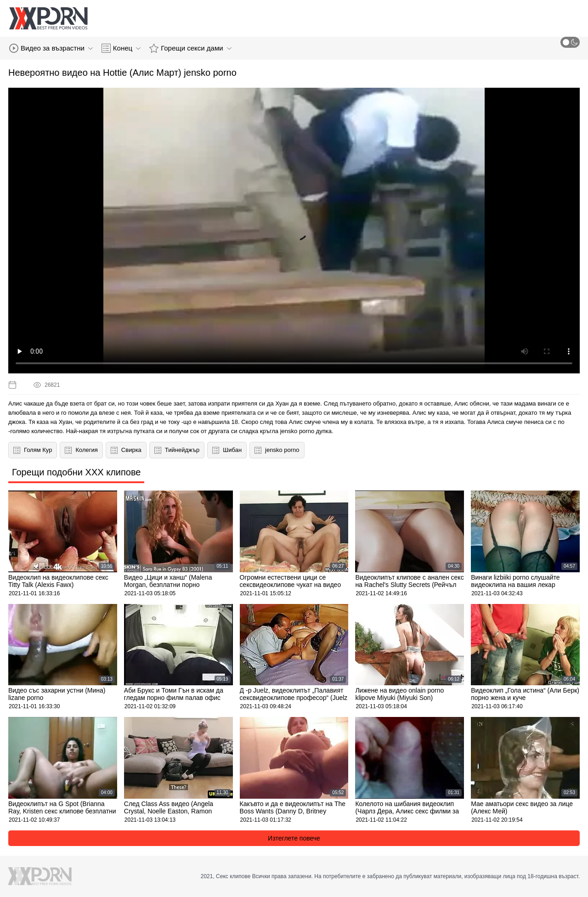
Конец (121, 48)
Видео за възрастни (51, 48)
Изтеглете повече (294, 838)
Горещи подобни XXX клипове (76, 472)
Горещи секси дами (190, 48)
